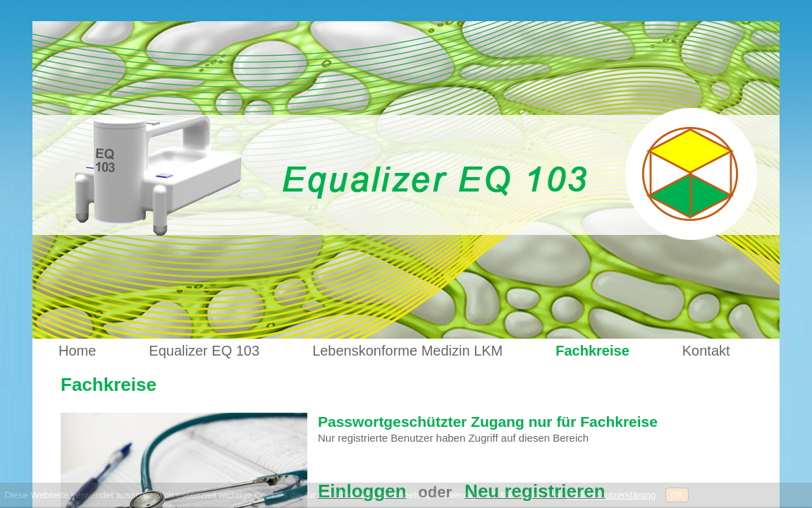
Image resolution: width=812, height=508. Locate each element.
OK (677, 495)
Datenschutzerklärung (611, 495)
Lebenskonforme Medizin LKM (407, 351)
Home (77, 351)
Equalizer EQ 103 (204, 351)
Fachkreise (592, 351)
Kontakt (706, 351)
